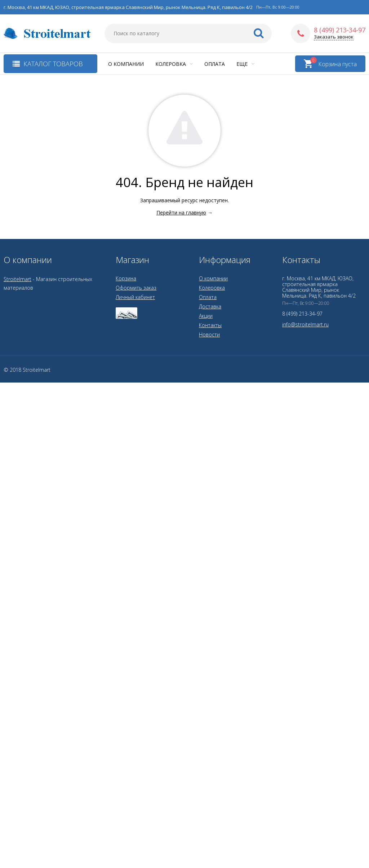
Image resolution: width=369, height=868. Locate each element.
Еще (245, 64)
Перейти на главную (181, 213)
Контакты (210, 325)
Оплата (215, 64)
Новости (209, 334)
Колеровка (174, 64)
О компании (126, 64)
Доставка (210, 306)
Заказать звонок (334, 37)
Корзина (126, 278)
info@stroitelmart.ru (305, 324)
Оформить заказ (136, 288)
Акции (206, 316)
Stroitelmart (17, 279)
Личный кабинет (135, 297)
